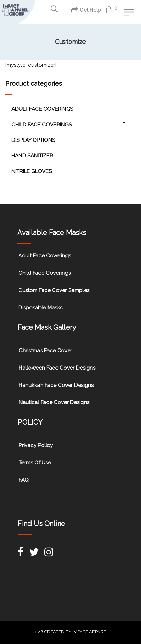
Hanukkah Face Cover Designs (56, 385)
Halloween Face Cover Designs (57, 368)
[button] (54, 9)
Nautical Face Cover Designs (54, 402)
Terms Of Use (35, 463)
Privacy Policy (36, 445)
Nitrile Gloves (32, 171)
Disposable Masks (40, 308)
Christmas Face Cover (45, 351)
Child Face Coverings (42, 125)
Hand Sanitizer (32, 156)
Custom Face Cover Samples (54, 290)
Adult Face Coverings (42, 109)
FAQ (24, 480)
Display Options (33, 140)
